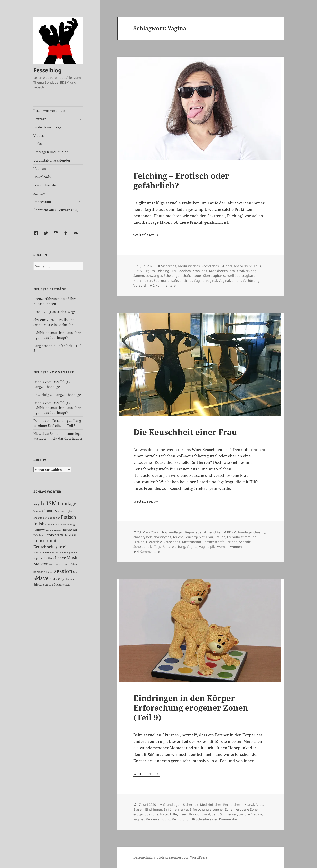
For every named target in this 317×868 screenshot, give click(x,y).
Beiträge (40, 119)
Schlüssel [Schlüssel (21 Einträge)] (49, 572)
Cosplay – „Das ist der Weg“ (54, 312)
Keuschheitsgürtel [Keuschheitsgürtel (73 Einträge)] (50, 547)
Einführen (171, 809)
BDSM (138, 271)
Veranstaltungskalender (52, 160)
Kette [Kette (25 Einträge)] (74, 535)
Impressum (42, 202)
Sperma (160, 281)
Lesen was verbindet (49, 111)
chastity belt (143, 537)
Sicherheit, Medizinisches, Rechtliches (190, 266)
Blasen (138, 809)
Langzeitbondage (47, 387)
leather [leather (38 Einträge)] (49, 558)
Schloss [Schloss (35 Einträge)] (38, 572)
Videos (39, 136)
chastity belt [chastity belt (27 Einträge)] (40, 518)
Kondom (184, 271)
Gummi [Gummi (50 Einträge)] (39, 530)
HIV (173, 271)
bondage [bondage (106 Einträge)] (67, 504)
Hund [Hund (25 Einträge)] (67, 535)
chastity (259, 532)
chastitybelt (163, 537)
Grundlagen (174, 532)
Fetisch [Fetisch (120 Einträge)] (69, 517)
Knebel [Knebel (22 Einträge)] (74, 552)
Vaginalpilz (207, 547)
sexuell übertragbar (207, 276)
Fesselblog (48, 70)
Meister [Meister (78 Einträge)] (41, 564)
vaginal (211, 281)
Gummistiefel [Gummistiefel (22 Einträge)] (53, 530)
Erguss (150, 271)
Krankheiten (218, 271)
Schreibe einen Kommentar (216, 819)
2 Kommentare (164, 285)
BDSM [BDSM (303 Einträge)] (49, 503)
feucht (178, 537)
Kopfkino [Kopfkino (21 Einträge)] (38, 558)
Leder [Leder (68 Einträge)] (60, 558)
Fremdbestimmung (242, 537)
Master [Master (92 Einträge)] (73, 558)
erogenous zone (146, 814)
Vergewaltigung (158, 819)
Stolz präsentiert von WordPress (182, 857)
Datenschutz (143, 857)
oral (232, 271)
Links (38, 144)
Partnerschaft (213, 542)
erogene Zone (247, 809)
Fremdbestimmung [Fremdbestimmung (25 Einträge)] (64, 524)
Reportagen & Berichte (203, 532)
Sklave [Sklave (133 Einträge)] (41, 578)
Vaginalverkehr (230, 281)
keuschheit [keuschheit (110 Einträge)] (45, 541)
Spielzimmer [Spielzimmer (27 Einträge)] (68, 579)
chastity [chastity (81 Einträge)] (50, 511)
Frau (210, 537)
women (236, 547)
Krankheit (200, 271)
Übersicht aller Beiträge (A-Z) (56, 210)
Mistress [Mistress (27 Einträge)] (53, 565)
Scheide (245, 542)
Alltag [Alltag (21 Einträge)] (36, 504)
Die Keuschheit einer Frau (185, 432)
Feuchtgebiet (195, 537)
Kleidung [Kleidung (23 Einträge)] (65, 552)
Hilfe (174, 814)
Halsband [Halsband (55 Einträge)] (69, 530)
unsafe (173, 281)
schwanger (154, 276)
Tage (158, 547)
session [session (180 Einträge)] (63, 571)
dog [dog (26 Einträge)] (58, 518)
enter (184, 809)
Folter (164, 814)
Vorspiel (140, 285)
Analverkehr (243, 266)
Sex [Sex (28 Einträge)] (75, 572)
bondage (245, 532)
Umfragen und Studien (51, 152)
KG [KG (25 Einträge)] (58, 552)
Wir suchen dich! (46, 185)
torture (244, 814)
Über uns (40, 169)
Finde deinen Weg (47, 127)
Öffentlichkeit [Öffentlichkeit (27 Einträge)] (62, 585)
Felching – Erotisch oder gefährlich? (181, 180)
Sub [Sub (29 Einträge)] (46, 585)
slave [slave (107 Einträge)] (55, 578)
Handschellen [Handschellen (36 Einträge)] (54, 535)
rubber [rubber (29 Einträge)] (73, 564)
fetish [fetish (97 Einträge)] (39, 524)
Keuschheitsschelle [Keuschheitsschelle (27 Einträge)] (44, 552)
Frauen (220, 537)
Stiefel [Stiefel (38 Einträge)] (38, 584)
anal (229, 266)
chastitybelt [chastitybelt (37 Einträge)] (66, 511)
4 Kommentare (148, 552)
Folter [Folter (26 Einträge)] (49, 525)
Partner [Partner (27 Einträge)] (63, 565)
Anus (257, 266)
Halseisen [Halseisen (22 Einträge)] (39, 535)
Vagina (199, 281)
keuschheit (172, 542)
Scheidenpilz (143, 547)
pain (215, 814)
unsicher (186, 281)
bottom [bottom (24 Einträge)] (37, 511)
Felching (163, 271)
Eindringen (154, 809)
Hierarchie (154, 542)
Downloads (42, 177)
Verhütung (251, 281)
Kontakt (39, 193)
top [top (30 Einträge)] (51, 585)
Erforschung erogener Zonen (212, 809)
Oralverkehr (246, 271)
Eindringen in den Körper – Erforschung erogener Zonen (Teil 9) (191, 708)
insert (183, 814)
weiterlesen (146, 235)
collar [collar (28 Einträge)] (52, 518)
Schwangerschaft (177, 276)
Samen (139, 276)
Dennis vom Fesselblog (51, 382)
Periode (231, 542)
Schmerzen (229, 814)
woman (223, 547)
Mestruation (191, 542)
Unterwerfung (174, 547)
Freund (139, 542)
